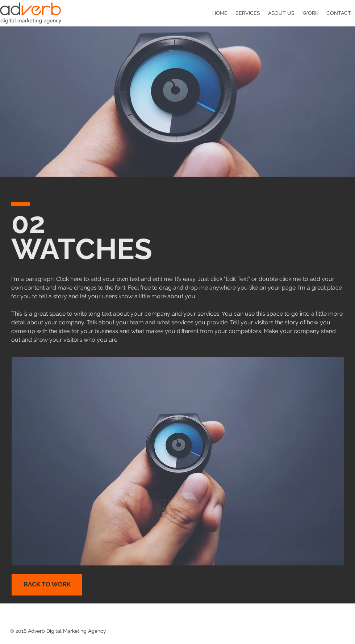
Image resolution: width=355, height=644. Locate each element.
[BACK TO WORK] (47, 585)
